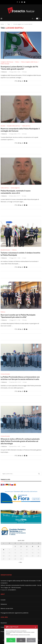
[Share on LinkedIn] (21, 81)
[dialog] (21, 634)
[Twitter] (20, 2)
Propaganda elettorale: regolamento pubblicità (14, 613)
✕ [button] (36, 627)
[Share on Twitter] (17, 81)
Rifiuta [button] (21, 640)
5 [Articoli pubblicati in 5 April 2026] (38, 546)
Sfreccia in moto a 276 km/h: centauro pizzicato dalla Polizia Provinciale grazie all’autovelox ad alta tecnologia (20, 441)
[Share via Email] (27, 81)
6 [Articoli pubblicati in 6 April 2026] (4, 550)
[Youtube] (22, 2)
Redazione (4, 72)
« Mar (20, 562)
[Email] (25, 2)
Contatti (3, 600)
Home (2, 24)
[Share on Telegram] (25, 81)
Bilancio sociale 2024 (7, 608)
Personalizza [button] (31, 640)
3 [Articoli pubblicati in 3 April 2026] (27, 546)
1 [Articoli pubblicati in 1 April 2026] (15, 546)
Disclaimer (4, 623)
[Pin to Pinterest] (19, 81)
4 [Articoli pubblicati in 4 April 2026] (33, 546)
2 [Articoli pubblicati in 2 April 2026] (21, 546)
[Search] (33, 19)
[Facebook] (17, 2)
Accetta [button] (11, 640)
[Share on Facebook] (15, 81)
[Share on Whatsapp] (23, 81)
